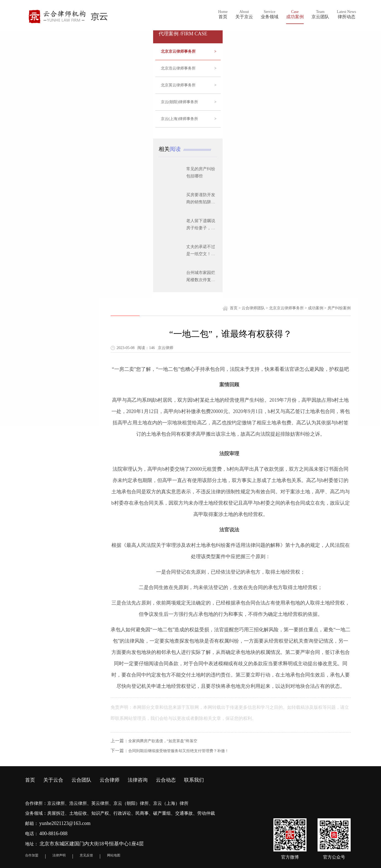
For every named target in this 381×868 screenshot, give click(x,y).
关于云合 (53, 780)
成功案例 (316, 308)
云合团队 (81, 780)
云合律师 (110, 780)
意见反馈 (86, 855)
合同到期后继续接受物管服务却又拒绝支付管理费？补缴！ (178, 751)
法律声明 (59, 855)
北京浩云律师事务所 (189, 68)
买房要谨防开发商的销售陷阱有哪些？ (201, 202)
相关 (171, 149)
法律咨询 (138, 780)
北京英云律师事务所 (189, 85)
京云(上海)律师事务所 (189, 119)
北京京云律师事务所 (189, 52)
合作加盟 (32, 855)
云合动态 (166, 780)
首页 (234, 308)
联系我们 (194, 780)
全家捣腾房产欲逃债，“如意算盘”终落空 (163, 741)
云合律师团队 (253, 308)
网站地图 (114, 855)
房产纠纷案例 (339, 308)
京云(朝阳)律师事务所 (189, 102)
